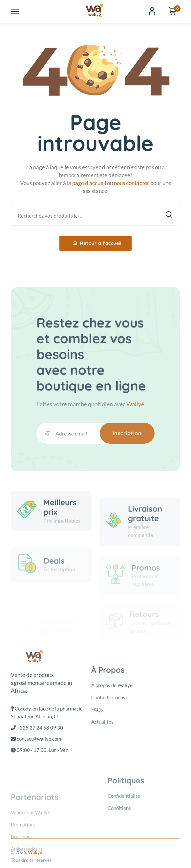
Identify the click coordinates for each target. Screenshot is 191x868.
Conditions (119, 850)
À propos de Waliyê (112, 738)
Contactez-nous (108, 750)
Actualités (102, 774)
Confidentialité (124, 838)
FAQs (97, 762)
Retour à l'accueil (97, 243)
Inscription (127, 433)
